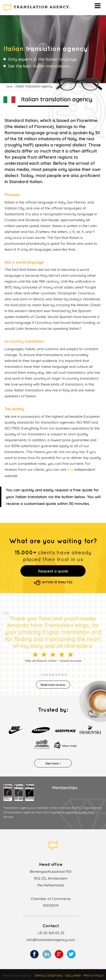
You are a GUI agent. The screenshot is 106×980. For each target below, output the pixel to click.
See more (53, 763)
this (70, 470)
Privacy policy (94, 976)
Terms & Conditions (48, 976)
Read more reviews (53, 685)
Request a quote (53, 571)
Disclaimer (73, 976)
